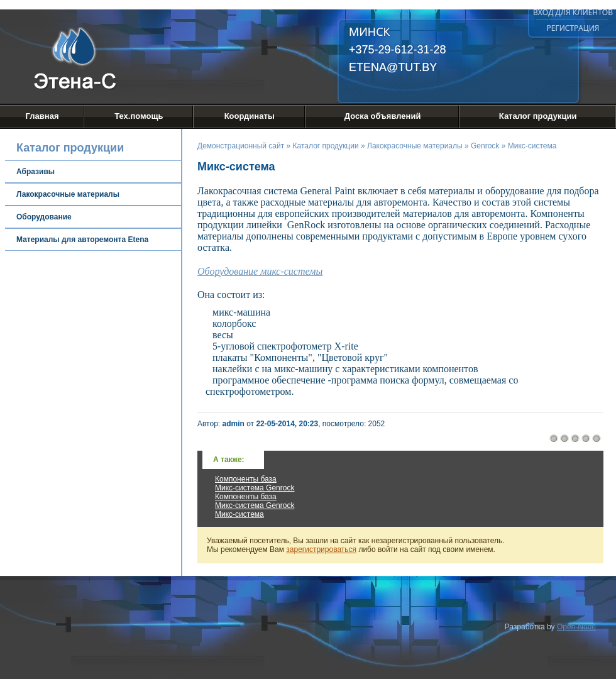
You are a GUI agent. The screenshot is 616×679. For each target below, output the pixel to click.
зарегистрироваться (321, 549)
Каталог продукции (538, 116)
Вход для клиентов (573, 12)
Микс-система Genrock (255, 488)
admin (234, 424)
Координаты (250, 116)
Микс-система (239, 514)
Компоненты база (246, 479)
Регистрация (573, 28)
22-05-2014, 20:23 (287, 424)
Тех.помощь (139, 116)
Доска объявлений (383, 116)
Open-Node (576, 627)
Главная (42, 116)
